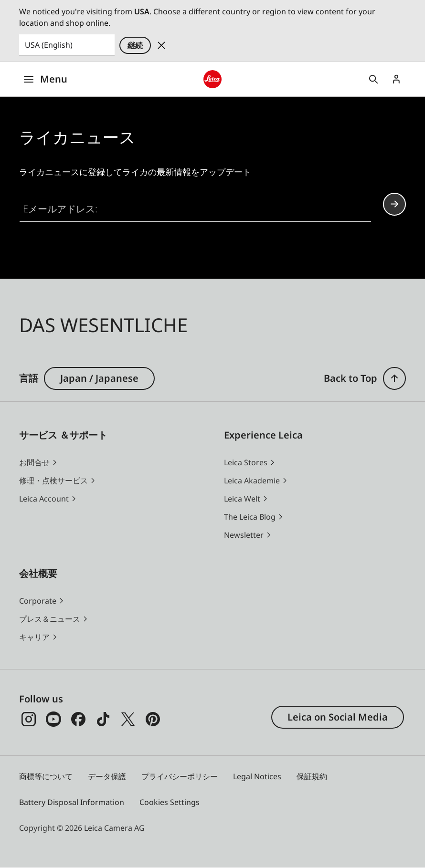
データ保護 (107, 776)
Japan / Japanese (99, 378)
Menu (45, 79)
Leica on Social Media (338, 717)
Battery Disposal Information (72, 802)
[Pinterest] (153, 719)
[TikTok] (103, 719)
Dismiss (161, 45)
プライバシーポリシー (180, 776)
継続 (135, 45)
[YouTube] (53, 719)
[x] (128, 719)
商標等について (46, 776)
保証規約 (312, 776)
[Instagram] (29, 719)
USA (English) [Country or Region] (49, 45)
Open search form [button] (373, 79)
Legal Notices (257, 776)
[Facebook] (78, 719)
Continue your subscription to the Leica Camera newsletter (394, 204)
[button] (394, 378)
